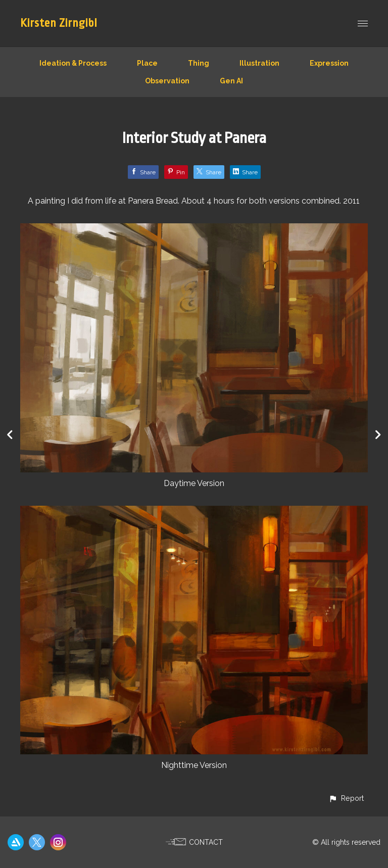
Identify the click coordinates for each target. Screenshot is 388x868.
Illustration (259, 63)
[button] (346, 798)
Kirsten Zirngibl (59, 23)
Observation (167, 81)
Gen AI (231, 81)
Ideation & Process (73, 63)
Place (147, 63)
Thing (199, 63)
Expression (329, 63)
